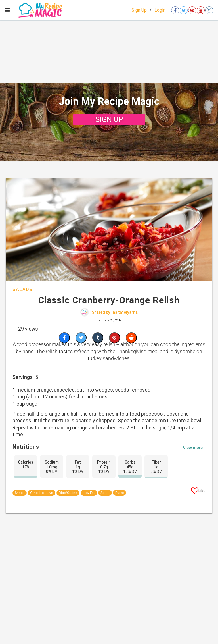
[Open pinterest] (192, 10)
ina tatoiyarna (125, 312)
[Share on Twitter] (81, 338)
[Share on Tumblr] (98, 338)
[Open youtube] (201, 10)
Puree (120, 493)
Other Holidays (42, 493)
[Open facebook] (175, 10)
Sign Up (139, 10)
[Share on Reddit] (131, 338)
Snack (20, 493)
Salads (23, 289)
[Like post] (198, 492)
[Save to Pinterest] (115, 338)
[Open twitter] (184, 10)
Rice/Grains (68, 493)
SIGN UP (109, 119)
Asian (105, 493)
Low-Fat (89, 493)
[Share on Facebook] (64, 338)
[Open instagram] (209, 10)
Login (160, 10)
